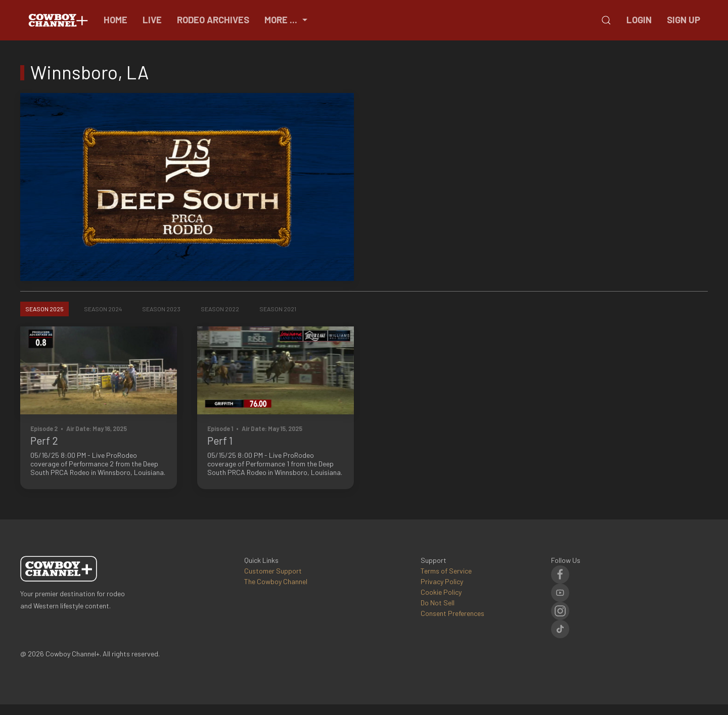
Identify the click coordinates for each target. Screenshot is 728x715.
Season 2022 (220, 309)
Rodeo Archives (213, 20)
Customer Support (273, 571)
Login (639, 20)
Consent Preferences (452, 613)
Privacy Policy (442, 581)
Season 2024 (103, 309)
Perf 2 (44, 440)
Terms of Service (446, 571)
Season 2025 (44, 309)
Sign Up (684, 20)
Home (116, 20)
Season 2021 (278, 309)
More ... (287, 20)
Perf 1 (220, 440)
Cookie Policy (441, 592)
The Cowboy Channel (276, 581)
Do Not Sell (438, 603)
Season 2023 (161, 309)
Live (152, 20)
